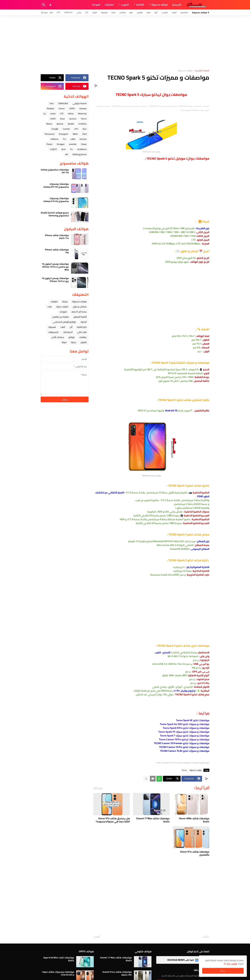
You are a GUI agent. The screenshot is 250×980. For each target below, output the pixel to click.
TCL (64, 139)
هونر (131, 12)
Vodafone (82, 149)
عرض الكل (98, 788)
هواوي (140, 12)
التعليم (84, 342)
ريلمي (79, 12)
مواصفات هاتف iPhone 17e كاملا (57, 237)
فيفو (149, 12)
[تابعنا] (45, 12)
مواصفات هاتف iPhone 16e (57, 251)
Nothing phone (80, 154)
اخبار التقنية (82, 327)
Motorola (82, 114)
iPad (85, 134)
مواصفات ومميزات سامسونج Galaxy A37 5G (56, 185)
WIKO (75, 134)
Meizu (49, 124)
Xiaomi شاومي (80, 103)
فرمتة (65, 302)
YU (71, 149)
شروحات (96, 5)
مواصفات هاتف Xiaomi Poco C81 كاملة (117, 973)
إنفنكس (122, 12)
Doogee (61, 144)
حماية (74, 342)
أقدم (97, 937)
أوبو (156, 12)
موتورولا (104, 12)
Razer (50, 144)
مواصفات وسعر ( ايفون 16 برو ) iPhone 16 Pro (55, 280)
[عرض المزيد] (146, 779)
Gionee (83, 139)
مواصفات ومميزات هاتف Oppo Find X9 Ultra (58, 973)
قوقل (95, 12)
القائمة (140, 5)
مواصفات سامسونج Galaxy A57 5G (55, 171)
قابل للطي (82, 332)
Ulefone (55, 139)
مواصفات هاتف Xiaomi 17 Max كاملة (153, 820)
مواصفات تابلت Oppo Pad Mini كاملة (59, 959)
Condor (66, 129)
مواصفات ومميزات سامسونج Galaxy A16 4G (56, 200)
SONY (53, 119)
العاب (63, 327)
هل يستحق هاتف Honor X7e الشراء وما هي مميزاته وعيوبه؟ (113, 820)
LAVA (73, 139)
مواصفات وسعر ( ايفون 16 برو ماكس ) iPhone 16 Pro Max (55, 267)
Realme (51, 108)
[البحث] (44, 5)
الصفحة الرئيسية (202, 71)
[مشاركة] (96, 86)
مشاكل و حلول (80, 307)
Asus (62, 119)
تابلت (50, 307)
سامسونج (184, 12)
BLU (85, 129)
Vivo (52, 103)
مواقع (72, 337)
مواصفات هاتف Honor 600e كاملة (194, 820)
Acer (64, 149)
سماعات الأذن (58, 337)
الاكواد (83, 322)
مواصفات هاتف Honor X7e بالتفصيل (195, 853)
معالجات (83, 337)
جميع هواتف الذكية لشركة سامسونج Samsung (55, 214)
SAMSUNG (63, 103)
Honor (62, 108)
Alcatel (71, 124)
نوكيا (113, 12)
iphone (60, 124)
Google (55, 129)
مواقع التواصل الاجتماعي (64, 322)
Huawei (83, 108)
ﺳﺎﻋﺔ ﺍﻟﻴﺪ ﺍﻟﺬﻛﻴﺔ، (79, 312)
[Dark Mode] (51, 5)
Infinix (71, 114)
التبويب (125, 5)
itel (67, 154)
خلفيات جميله (62, 307)
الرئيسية (177, 5)
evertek (73, 144)
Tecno (184, 770)
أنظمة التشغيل (80, 317)
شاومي (165, 12)
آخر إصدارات (68, 332)
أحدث (205, 937)
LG (45, 114)
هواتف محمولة (160, 5)
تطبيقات (109, 5)
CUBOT (53, 149)
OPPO (72, 108)
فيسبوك (52, 327)
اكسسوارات (53, 332)
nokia (53, 114)
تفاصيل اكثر (232, 964)
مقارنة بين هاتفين (60, 317)
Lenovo (73, 119)
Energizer (64, 134)
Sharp (84, 144)
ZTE (87, 12)
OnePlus (68, 12)
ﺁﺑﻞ (71, 327)
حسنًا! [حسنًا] (223, 971)
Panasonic (50, 134)
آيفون (174, 12)
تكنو (51, 12)
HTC (59, 12)
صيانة (64, 342)
